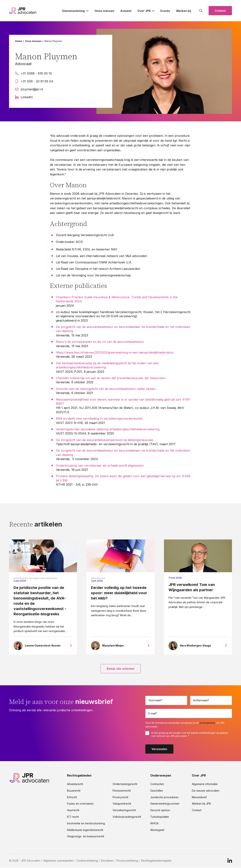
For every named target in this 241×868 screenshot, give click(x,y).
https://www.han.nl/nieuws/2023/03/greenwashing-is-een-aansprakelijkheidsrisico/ (115, 352)
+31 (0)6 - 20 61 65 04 (34, 81)
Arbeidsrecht (98, 578)
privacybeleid (207, 723)
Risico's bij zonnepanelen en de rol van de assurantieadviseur (100, 342)
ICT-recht (73, 817)
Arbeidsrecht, (21, 578)
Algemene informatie (205, 784)
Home (19, 41)
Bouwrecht (74, 791)
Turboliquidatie (160, 817)
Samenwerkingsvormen (165, 804)
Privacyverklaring (127, 861)
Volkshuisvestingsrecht (127, 817)
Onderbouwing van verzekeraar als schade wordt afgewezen (100, 466)
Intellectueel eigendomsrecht (85, 830)
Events (165, 11)
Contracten (157, 784)
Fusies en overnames (80, 804)
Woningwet (157, 830)
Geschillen (157, 791)
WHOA (154, 824)
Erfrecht (72, 797)
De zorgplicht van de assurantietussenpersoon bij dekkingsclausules (105, 440)
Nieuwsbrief (199, 797)
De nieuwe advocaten (206, 791)
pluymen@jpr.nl (29, 89)
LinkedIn (24, 97)
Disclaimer (107, 861)
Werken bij (184, 11)
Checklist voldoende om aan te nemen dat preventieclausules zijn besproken (111, 378)
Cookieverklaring (87, 861)
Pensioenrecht (122, 791)
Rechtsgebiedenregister (156, 861)
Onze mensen (104, 11)
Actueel (126, 11)
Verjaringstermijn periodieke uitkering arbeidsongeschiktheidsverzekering (108, 429)
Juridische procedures (164, 797)
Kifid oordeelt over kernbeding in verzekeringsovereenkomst (100, 418)
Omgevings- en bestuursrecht (86, 837)
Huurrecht (73, 811)
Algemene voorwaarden (58, 861)
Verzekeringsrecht (124, 811)
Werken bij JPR (201, 804)
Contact (220, 11)
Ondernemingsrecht (125, 784)
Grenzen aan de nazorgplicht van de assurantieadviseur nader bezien (106, 389)
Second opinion (160, 811)
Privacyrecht (120, 797)
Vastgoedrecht (122, 804)
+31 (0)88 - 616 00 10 (33, 73)
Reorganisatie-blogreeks (43, 578)
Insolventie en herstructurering (86, 824)
